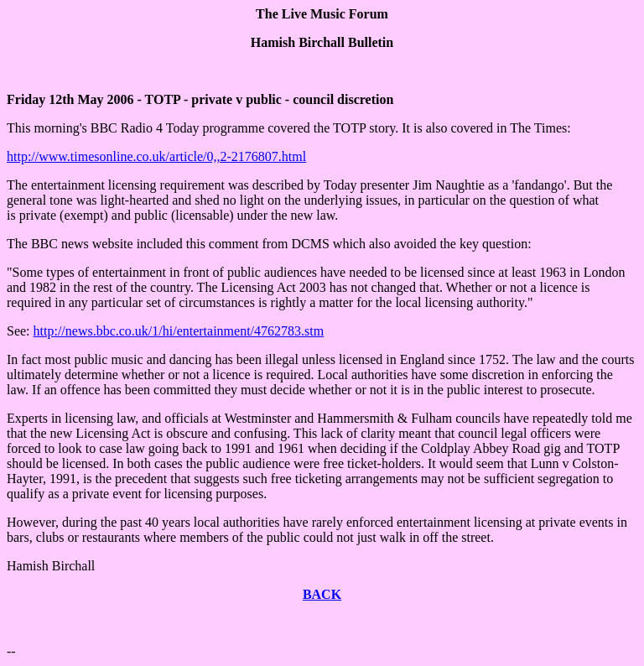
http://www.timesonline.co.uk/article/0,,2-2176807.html (156, 156)
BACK (322, 594)
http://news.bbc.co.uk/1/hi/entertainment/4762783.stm (179, 331)
